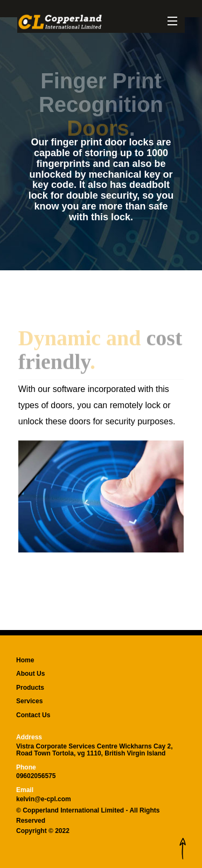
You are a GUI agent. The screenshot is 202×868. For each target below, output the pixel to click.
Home (25, 660)
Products (30, 688)
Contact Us (33, 715)
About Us (30, 674)
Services (29, 701)
